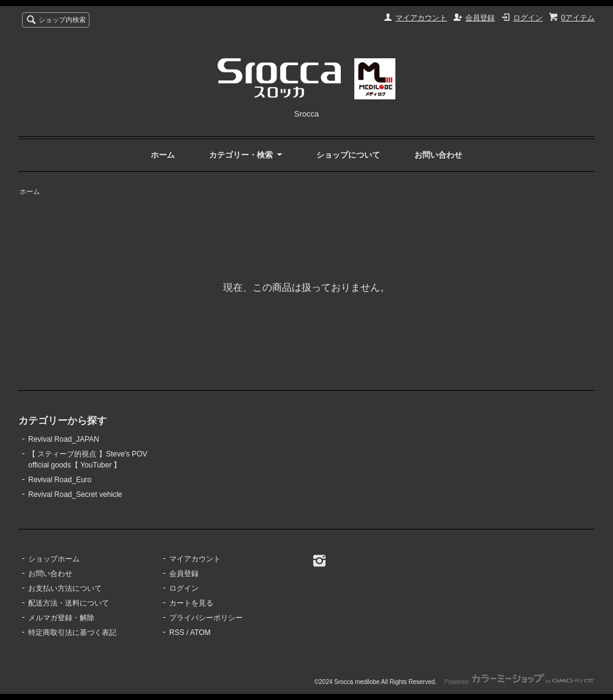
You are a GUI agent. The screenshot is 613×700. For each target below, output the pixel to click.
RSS (177, 633)
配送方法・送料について (69, 603)
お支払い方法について (65, 588)
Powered (520, 682)
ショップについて (348, 155)
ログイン (528, 18)
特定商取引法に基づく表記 (72, 633)
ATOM (200, 633)
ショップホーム (54, 559)
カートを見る (191, 603)
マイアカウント (421, 18)
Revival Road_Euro (60, 480)
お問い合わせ (438, 155)
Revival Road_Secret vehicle (75, 494)
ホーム (163, 155)
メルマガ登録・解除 (61, 618)
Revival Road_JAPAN (64, 439)
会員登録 (480, 18)
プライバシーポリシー (206, 618)
